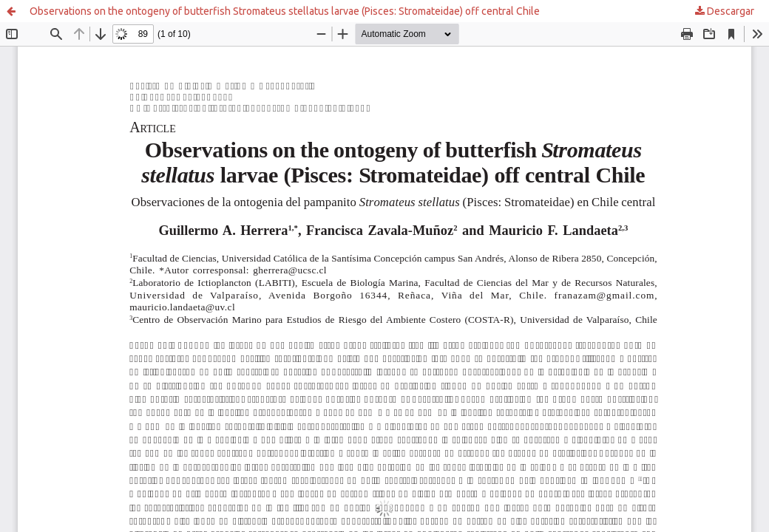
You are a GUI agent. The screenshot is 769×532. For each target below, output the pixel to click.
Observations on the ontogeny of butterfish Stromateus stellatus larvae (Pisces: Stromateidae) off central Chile (285, 11)
